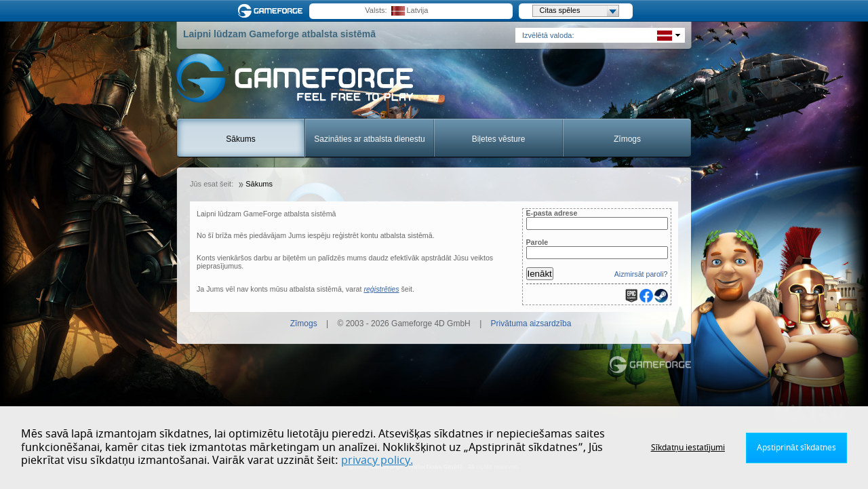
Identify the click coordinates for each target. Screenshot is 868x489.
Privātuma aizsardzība (531, 324)
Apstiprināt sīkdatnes (796, 448)
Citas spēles (579, 11)
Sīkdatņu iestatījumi (688, 448)
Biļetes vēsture (499, 139)
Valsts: (376, 10)
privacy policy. (377, 461)
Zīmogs (627, 139)
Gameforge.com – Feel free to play (273, 11)
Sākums (240, 139)
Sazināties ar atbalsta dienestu (369, 139)
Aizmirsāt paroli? (641, 274)
